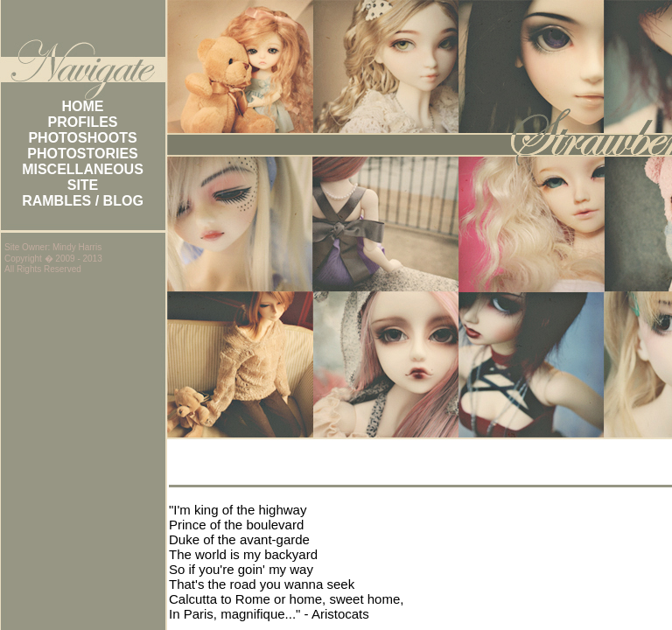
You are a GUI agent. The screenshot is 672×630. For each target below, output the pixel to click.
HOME (83, 106)
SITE (83, 185)
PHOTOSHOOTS (82, 138)
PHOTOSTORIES (83, 154)
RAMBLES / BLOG (83, 201)
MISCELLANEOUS (83, 169)
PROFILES (82, 122)
